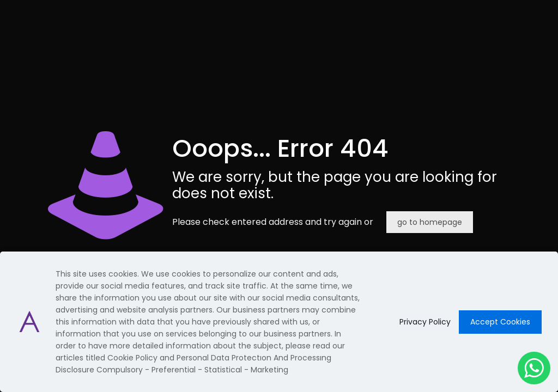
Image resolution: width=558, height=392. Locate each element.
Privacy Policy (425, 322)
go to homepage (430, 222)
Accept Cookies (500, 322)
